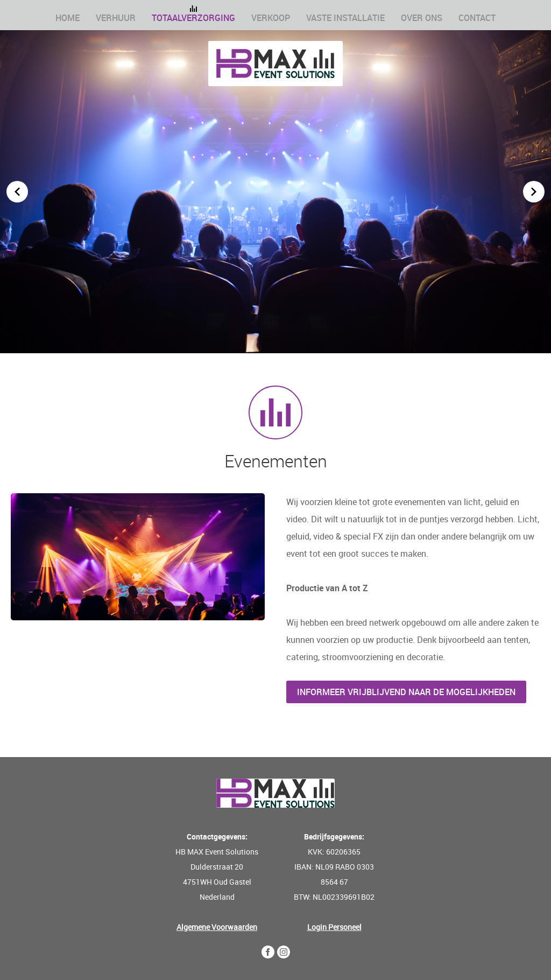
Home (68, 18)
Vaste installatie (345, 18)
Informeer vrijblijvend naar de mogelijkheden (406, 692)
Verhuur (116, 18)
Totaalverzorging (193, 18)
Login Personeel (334, 927)
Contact (477, 18)
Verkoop (271, 18)
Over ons (422, 18)
